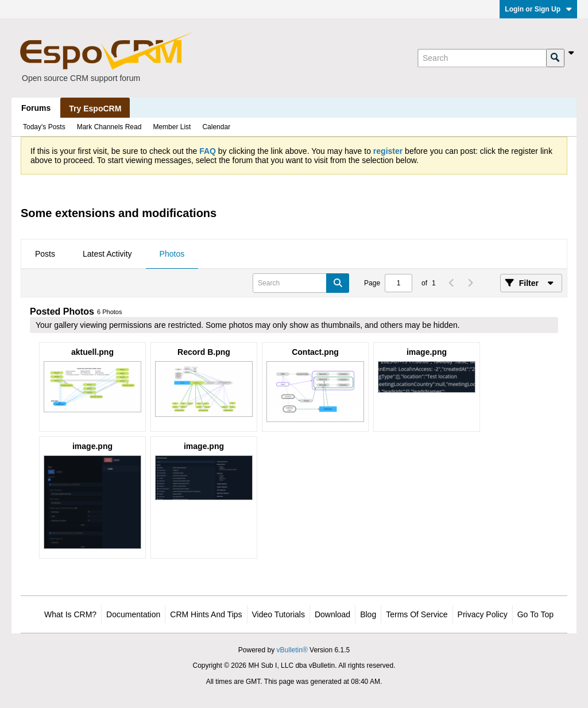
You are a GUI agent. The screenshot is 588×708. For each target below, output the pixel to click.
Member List (172, 127)
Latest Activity (107, 254)
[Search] (482, 58)
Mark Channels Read (109, 127)
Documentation (133, 614)
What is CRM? (70, 614)
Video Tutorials (278, 614)
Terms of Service (417, 614)
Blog (368, 614)
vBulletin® (292, 650)
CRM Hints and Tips (206, 614)
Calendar (216, 127)
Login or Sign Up (538, 9)
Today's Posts (44, 127)
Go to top (535, 614)
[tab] (45, 254)
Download (332, 614)
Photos (172, 254)
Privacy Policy (483, 614)
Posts (45, 254)
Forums (36, 108)
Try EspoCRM (95, 109)
